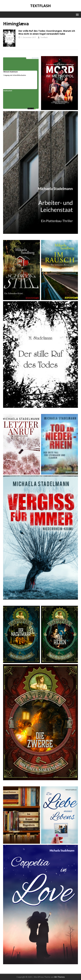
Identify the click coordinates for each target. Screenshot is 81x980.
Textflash (44, 37)
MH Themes (59, 977)
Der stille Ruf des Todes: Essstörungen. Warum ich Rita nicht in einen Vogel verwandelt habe (47, 32)
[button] (77, 14)
